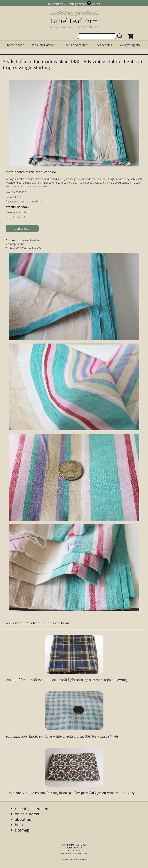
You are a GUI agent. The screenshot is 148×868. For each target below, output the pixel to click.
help (19, 825)
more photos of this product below (31, 172)
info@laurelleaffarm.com (74, 859)
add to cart (22, 229)
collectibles (104, 45)
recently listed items (33, 808)
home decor (15, 45)
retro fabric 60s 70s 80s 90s (25, 248)
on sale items (27, 814)
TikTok (96, 4)
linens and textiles (76, 45)
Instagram (75, 4)
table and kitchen (44, 45)
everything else (131, 45)
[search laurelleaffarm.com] (121, 36)
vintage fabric (16, 244)
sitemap (22, 830)
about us (23, 819)
